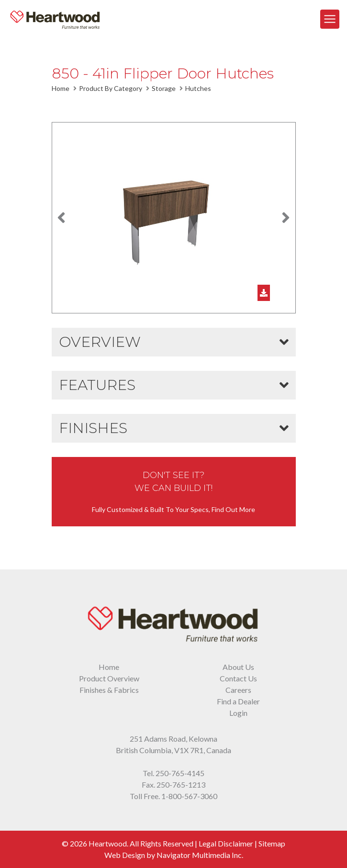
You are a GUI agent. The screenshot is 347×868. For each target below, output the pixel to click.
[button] (62, 218)
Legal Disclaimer (226, 843)
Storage (164, 88)
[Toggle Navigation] (330, 19)
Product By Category (111, 88)
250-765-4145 (180, 773)
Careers (238, 690)
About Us (238, 667)
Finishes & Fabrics (109, 690)
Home (61, 88)
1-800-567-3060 (189, 796)
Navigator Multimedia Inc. (200, 855)
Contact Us (238, 678)
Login (238, 713)
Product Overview (109, 678)
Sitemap (272, 843)
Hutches (198, 88)
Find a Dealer (238, 701)
